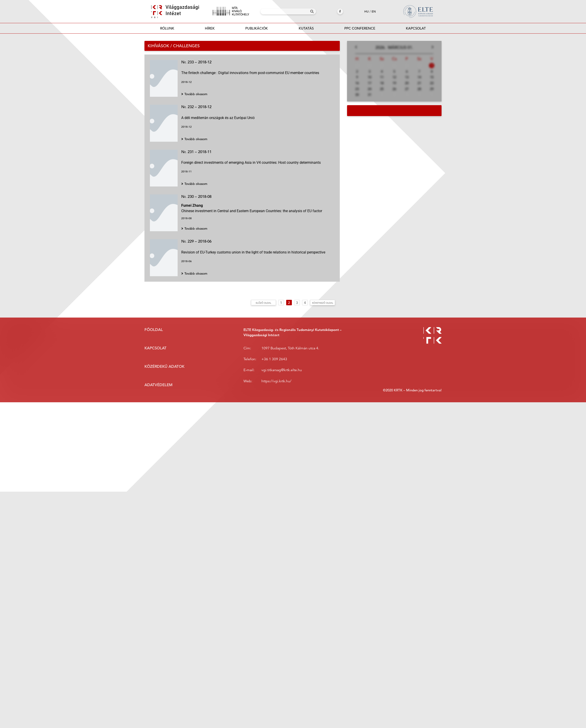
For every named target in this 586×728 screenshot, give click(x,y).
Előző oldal (263, 303)
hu (366, 11)
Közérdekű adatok (164, 366)
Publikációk (257, 30)
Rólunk (167, 28)
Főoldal (154, 330)
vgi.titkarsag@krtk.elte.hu (282, 370)
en (374, 11)
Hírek (210, 28)
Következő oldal (323, 303)
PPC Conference (360, 28)
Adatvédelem (158, 385)
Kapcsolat (416, 28)
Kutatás (306, 28)
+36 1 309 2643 (274, 359)
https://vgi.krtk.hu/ (276, 381)
